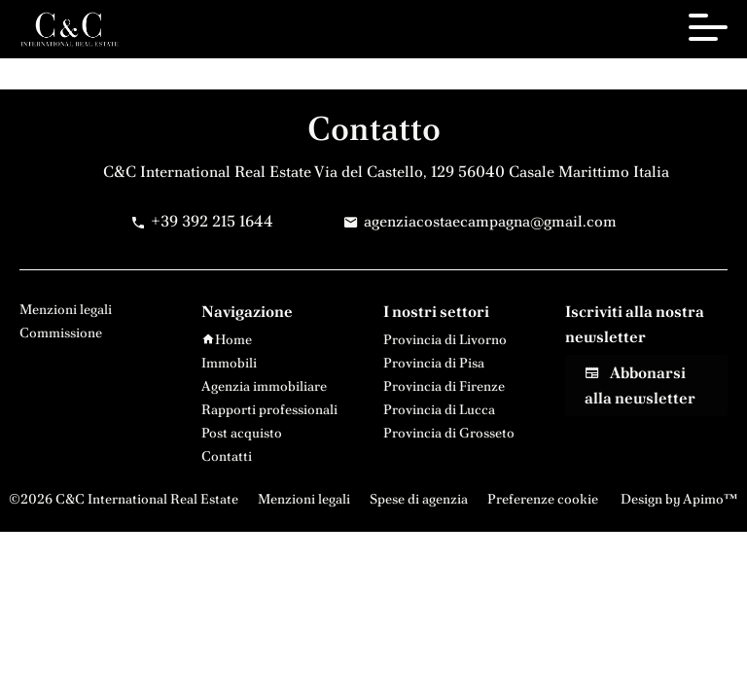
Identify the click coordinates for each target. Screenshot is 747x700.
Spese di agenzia (419, 499)
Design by (678, 499)
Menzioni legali (304, 499)
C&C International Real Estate (207, 172)
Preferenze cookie (543, 499)
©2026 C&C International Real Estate (124, 499)
